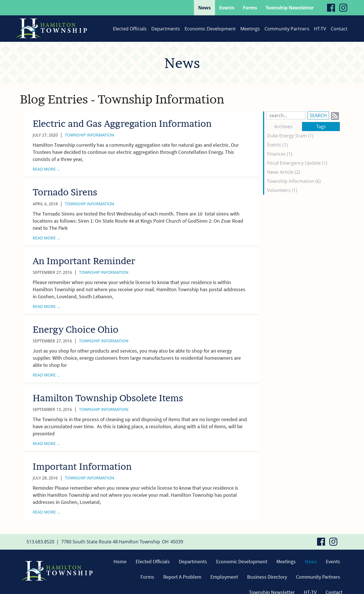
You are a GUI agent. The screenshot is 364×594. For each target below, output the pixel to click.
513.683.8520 (40, 542)
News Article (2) (284, 172)
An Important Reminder (84, 261)
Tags (321, 127)
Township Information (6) (294, 181)
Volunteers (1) (282, 190)
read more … (46, 169)
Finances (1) (280, 154)
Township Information (90, 135)
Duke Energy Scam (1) (290, 136)
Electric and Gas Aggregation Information (122, 124)
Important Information (82, 466)
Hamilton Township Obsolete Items (108, 398)
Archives (283, 127)
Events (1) (277, 145)
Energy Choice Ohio (76, 329)
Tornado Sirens (65, 192)
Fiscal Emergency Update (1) (297, 163)
